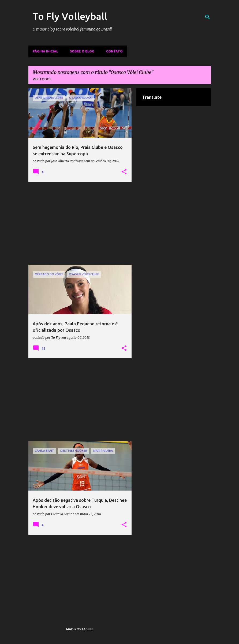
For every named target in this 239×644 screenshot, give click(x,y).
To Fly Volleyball (70, 16)
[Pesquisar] (208, 17)
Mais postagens (80, 629)
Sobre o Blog (82, 51)
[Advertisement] (80, 223)
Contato (114, 51)
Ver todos (42, 79)
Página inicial (45, 51)
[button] (124, 172)
